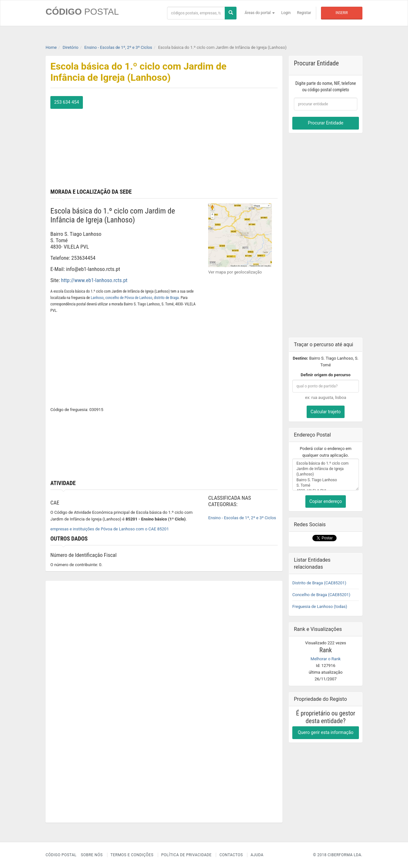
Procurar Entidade (326, 123)
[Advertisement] (223, 141)
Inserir (342, 13)
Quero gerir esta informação (325, 732)
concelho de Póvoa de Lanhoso (129, 298)
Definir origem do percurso (325, 375)
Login (286, 13)
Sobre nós (92, 855)
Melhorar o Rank (325, 659)
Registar (304, 13)
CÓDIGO (82, 12)
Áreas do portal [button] (260, 13)
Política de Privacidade (186, 855)
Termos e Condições (132, 855)
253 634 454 (67, 102)
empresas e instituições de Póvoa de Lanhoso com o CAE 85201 (110, 529)
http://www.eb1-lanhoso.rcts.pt (94, 280)
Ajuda (257, 855)
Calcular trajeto (325, 412)
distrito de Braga (166, 298)
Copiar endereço (325, 501)
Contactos (231, 855)
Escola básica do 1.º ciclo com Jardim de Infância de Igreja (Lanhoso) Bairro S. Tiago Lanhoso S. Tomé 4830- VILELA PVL (326, 475)
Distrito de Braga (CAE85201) (319, 583)
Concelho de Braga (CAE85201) (321, 595)
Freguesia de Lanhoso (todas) (320, 606)
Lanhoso (97, 298)
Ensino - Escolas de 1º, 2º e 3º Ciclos (242, 518)
